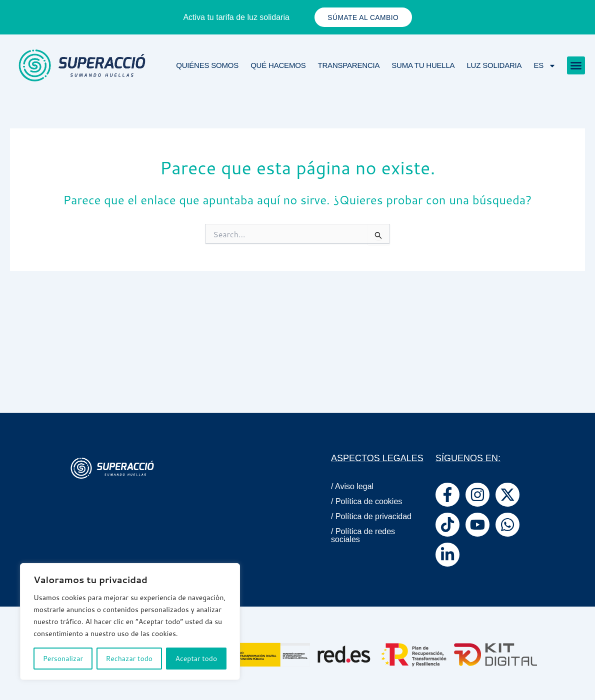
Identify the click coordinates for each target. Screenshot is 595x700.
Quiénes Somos (207, 66)
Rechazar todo (129, 659)
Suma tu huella (423, 66)
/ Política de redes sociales (363, 535)
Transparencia (348, 66)
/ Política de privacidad (371, 516)
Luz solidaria (494, 66)
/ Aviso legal (352, 486)
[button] (576, 66)
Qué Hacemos (278, 66)
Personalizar (63, 659)
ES (545, 66)
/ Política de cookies (366, 501)
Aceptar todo (196, 659)
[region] (130, 622)
